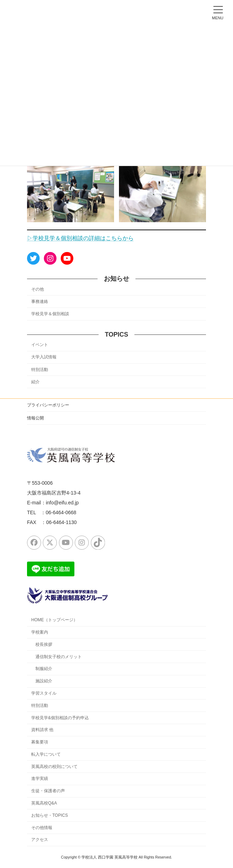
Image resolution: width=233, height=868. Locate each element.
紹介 (35, 382)
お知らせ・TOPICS (49, 815)
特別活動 (40, 370)
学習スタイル (44, 693)
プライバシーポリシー (48, 405)
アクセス (40, 840)
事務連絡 (40, 302)
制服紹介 (44, 669)
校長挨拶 (44, 644)
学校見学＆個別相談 (50, 314)
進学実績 (40, 778)
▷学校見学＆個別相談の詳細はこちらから (80, 238)
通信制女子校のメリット (59, 656)
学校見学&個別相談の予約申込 (60, 717)
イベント (40, 345)
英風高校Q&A (44, 803)
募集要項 (40, 742)
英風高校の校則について (54, 766)
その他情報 (42, 827)
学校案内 (40, 632)
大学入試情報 (44, 357)
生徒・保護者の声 (48, 791)
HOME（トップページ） (54, 620)
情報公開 (35, 418)
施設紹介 (44, 681)
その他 (38, 289)
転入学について (46, 754)
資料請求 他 (42, 730)
